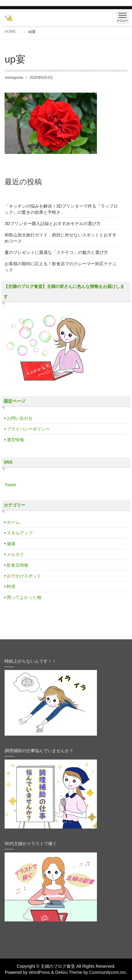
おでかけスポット (24, 576)
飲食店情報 (18, 565)
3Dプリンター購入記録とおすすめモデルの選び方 (53, 224)
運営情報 (15, 440)
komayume (14, 78)
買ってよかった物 (24, 597)
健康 (11, 544)
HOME (10, 32)
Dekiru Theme (69, 972)
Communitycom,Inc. (108, 972)
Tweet (10, 485)
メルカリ (15, 554)
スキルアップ (20, 533)
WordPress (39, 972)
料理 (11, 587)
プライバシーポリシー (28, 429)
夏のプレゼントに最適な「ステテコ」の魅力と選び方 (56, 252)
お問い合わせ (20, 418)
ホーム (13, 522)
